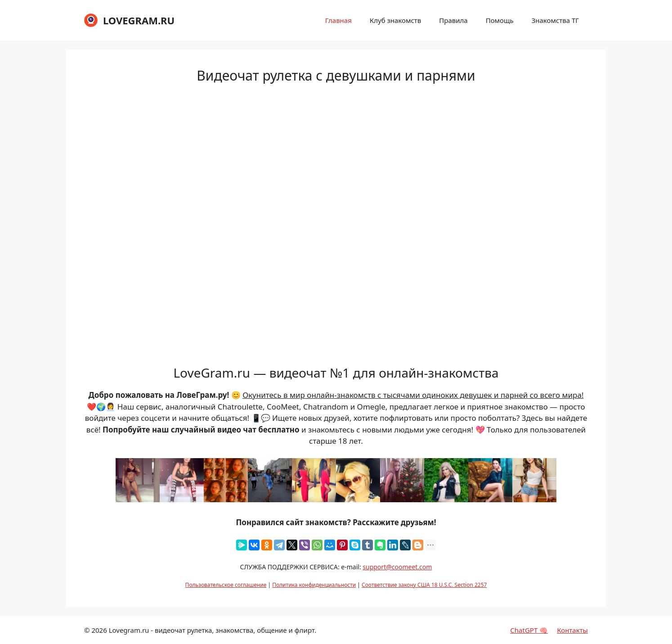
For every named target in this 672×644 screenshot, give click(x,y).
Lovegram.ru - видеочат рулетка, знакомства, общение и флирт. (213, 630)
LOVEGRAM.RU (139, 20)
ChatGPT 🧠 (529, 630)
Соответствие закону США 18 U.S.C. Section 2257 (424, 585)
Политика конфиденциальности (314, 585)
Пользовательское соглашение (226, 585)
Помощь (500, 20)
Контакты (572, 630)
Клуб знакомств (395, 20)
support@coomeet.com (397, 567)
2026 (99, 630)
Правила (453, 20)
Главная (338, 20)
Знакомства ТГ (555, 20)
